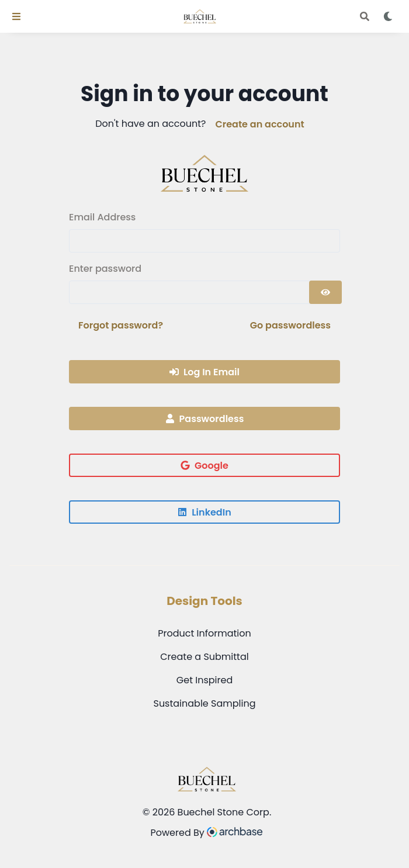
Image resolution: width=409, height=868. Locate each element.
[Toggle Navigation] (16, 16)
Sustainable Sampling (204, 703)
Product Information (204, 633)
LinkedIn (204, 512)
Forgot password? (121, 325)
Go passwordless (290, 325)
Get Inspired (204, 680)
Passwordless (205, 419)
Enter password (105, 269)
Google (204, 466)
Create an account (259, 124)
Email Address (102, 217)
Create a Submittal (204, 657)
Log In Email (204, 372)
